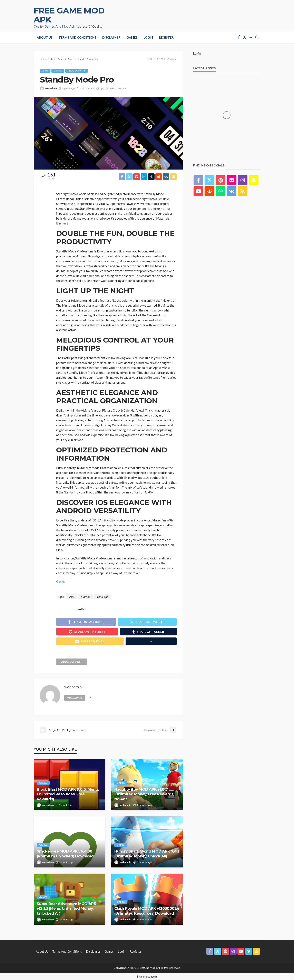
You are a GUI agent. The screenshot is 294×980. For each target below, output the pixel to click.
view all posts (75, 698)
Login (148, 37)
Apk (102, 88)
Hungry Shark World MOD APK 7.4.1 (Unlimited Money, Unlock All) (147, 854)
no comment (87, 88)
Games (132, 37)
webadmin (51, 88)
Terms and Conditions (77, 37)
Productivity (77, 71)
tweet (82, 608)
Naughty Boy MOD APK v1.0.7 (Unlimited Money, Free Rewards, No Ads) (144, 794)
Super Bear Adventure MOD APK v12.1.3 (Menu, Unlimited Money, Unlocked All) (66, 909)
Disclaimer (111, 37)
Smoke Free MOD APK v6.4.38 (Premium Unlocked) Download (65, 854)
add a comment (72, 662)
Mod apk (122, 88)
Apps (45, 71)
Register (166, 37)
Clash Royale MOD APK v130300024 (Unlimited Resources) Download (147, 911)
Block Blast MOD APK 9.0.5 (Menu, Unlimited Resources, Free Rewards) (68, 794)
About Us (45, 37)
